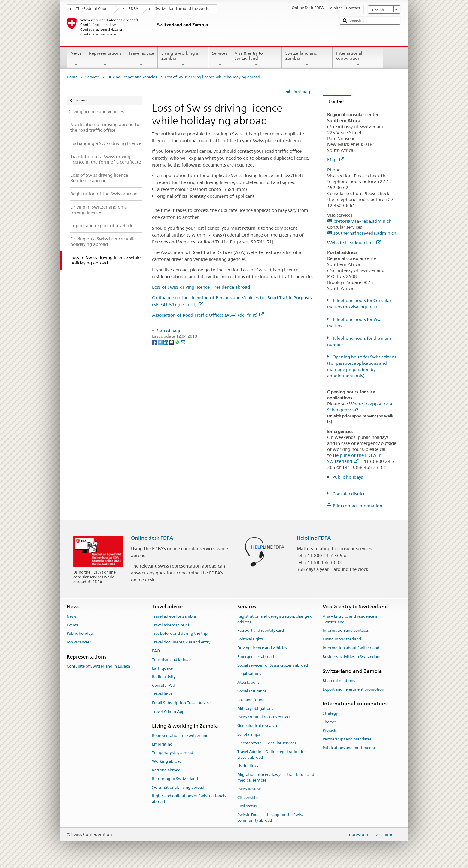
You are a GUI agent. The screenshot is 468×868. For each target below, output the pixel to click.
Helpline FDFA (314, 538)
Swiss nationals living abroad (178, 787)
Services (220, 59)
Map (336, 160)
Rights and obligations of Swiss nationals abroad (189, 799)
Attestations (248, 682)
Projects (330, 731)
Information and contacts (346, 631)
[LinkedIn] (166, 342)
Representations (105, 59)
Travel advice (141, 59)
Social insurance (252, 691)
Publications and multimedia (349, 748)
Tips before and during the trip (180, 634)
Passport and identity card (261, 631)
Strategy (330, 713)
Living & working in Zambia (183, 59)
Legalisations (249, 674)
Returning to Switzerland (175, 779)
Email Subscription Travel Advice (181, 703)
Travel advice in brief (171, 625)
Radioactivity (164, 677)
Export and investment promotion (353, 689)
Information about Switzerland (351, 648)
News (76, 59)
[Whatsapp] (178, 342)
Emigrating (162, 744)
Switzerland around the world (182, 9)
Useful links (248, 766)
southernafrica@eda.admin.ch (365, 233)
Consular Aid (164, 685)
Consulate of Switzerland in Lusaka (98, 666)
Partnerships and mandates (347, 739)
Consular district (348, 494)
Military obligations (255, 708)
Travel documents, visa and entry (181, 642)
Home (72, 77)
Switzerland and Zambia (307, 59)
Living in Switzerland (342, 639)
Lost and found (251, 700)
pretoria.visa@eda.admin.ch (362, 221)
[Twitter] (161, 342)
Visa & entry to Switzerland (256, 59)
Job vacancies (79, 642)
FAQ (156, 651)
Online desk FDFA (152, 538)
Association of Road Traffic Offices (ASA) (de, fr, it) (208, 315)
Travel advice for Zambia (174, 616)
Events (72, 625)
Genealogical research (257, 726)
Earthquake (162, 668)
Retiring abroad (166, 770)
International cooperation (358, 59)
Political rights (250, 639)
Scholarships (249, 734)
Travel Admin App (168, 711)
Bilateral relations (339, 681)
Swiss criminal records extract (264, 717)
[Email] (183, 342)
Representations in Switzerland (180, 735)
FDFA (133, 9)
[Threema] (172, 342)
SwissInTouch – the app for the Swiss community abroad (270, 818)
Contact (334, 101)
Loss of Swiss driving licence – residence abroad (201, 287)
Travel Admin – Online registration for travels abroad (272, 755)
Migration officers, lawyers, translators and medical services (276, 777)
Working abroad (167, 761)
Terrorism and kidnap (171, 660)
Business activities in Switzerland (352, 657)
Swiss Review (249, 789)
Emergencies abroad (256, 657)
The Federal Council (94, 9)
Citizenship (248, 798)
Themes (330, 722)
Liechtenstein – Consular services (267, 743)
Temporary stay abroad (173, 753)
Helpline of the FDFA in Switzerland (354, 458)
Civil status (247, 806)
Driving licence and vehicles (132, 77)
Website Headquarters (354, 243)
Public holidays (348, 477)
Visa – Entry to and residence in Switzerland (351, 619)
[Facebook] (155, 342)
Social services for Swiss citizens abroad (273, 665)
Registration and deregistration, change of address (276, 619)
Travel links (162, 694)
